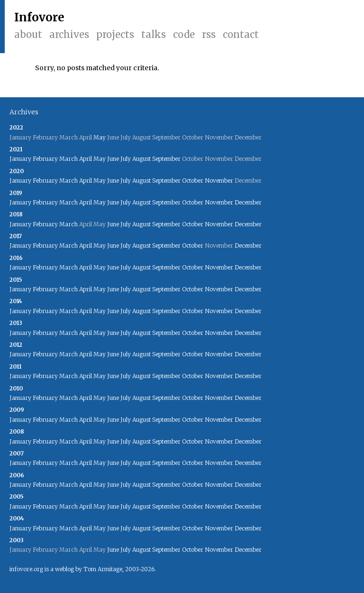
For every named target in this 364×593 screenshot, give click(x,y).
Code (184, 34)
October (193, 181)
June (113, 159)
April (86, 159)
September (166, 159)
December (248, 202)
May (100, 137)
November (219, 181)
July (126, 159)
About (28, 34)
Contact (241, 34)
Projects (115, 34)
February (45, 159)
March (68, 159)
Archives (69, 34)
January (20, 159)
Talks (154, 34)
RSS (209, 34)
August (141, 159)
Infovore (39, 17)
